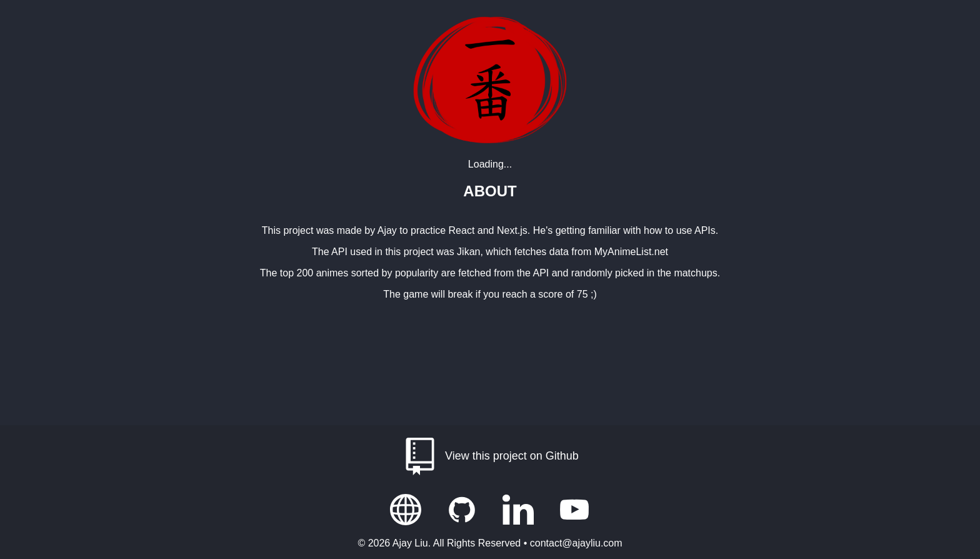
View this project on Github (490, 456)
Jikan (468, 252)
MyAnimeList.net (631, 252)
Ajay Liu (410, 543)
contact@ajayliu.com (576, 543)
